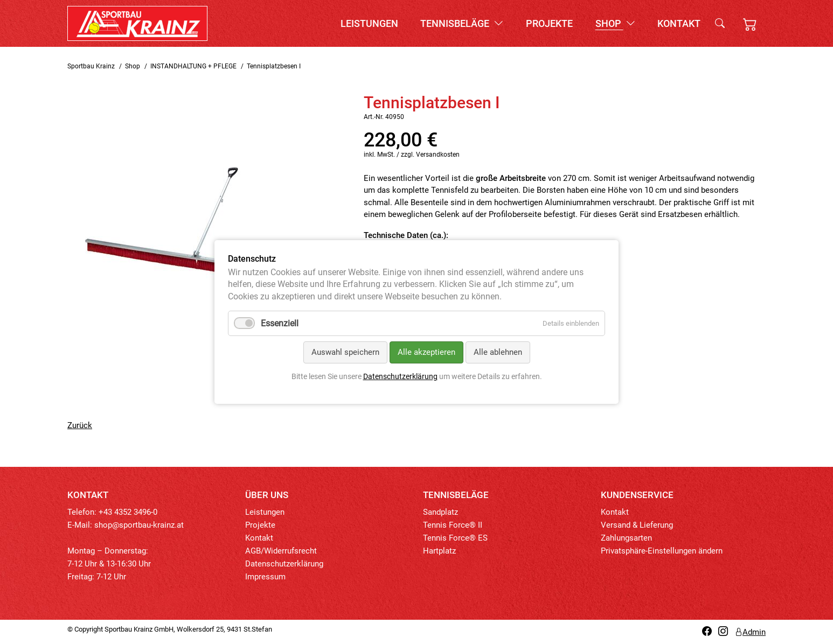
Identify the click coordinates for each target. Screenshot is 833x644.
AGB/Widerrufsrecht (281, 551)
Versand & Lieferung (637, 525)
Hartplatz (439, 551)
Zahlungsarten (626, 538)
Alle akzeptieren (426, 352)
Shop (615, 23)
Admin (750, 632)
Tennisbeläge (462, 23)
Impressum (265, 577)
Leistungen (369, 23)
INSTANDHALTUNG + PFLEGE (193, 66)
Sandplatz (440, 512)
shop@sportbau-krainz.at (139, 525)
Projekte (549, 23)
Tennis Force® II (453, 525)
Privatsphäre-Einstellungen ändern (662, 551)
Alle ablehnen (498, 352)
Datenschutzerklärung (284, 564)
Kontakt (679, 23)
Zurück (80, 425)
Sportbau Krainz (91, 66)
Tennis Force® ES (455, 538)
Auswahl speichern (345, 352)
